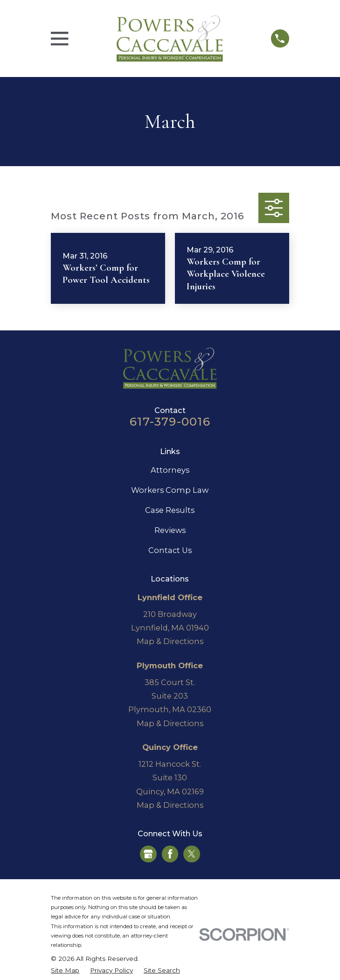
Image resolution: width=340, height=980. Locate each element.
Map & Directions (170, 641)
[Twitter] (192, 854)
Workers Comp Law (170, 490)
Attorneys (170, 470)
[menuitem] (65, 970)
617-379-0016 (170, 421)
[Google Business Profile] (148, 854)
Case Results (170, 510)
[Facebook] (170, 854)
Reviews (170, 530)
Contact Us (170, 550)
